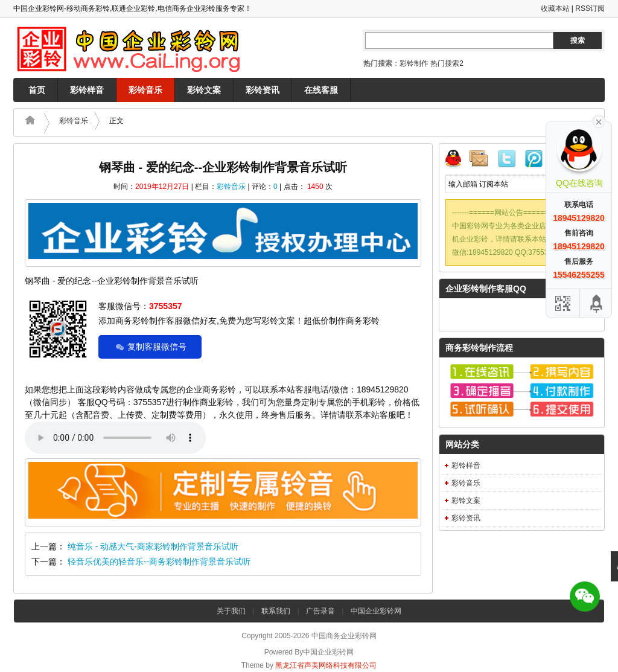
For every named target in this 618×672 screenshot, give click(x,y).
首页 (37, 90)
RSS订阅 (590, 8)
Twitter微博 (509, 161)
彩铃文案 (204, 90)
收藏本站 (555, 8)
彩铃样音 (87, 90)
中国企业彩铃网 (376, 611)
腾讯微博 (534, 161)
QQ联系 (458, 161)
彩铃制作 (414, 63)
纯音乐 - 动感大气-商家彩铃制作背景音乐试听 (153, 546)
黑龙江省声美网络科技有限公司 (326, 665)
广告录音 (320, 611)
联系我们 (276, 611)
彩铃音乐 (145, 90)
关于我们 (231, 611)
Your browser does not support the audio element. (115, 438)
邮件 (483, 161)
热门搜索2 (447, 63)
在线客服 (321, 90)
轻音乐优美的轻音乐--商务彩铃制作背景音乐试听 (159, 562)
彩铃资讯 (263, 90)
